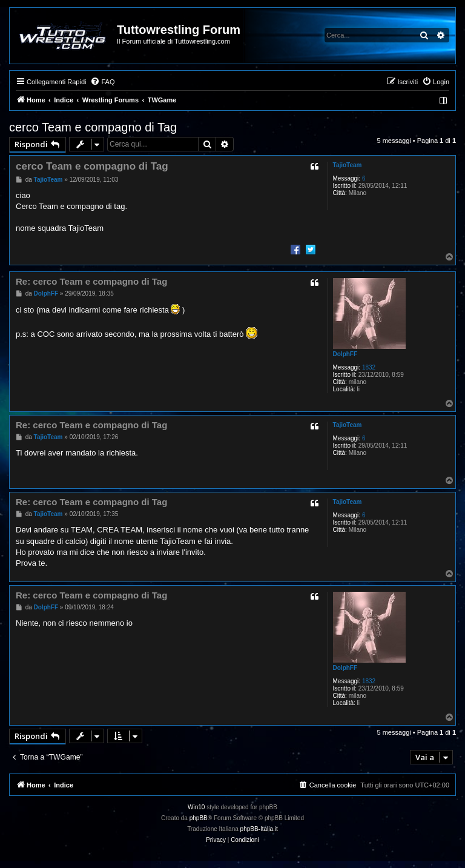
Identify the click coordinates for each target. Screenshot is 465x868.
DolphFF (345, 354)
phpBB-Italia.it (259, 829)
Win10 (196, 807)
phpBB (199, 818)
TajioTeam (348, 165)
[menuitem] (102, 82)
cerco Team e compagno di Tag (93, 127)
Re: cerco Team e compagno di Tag (91, 281)
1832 (369, 367)
